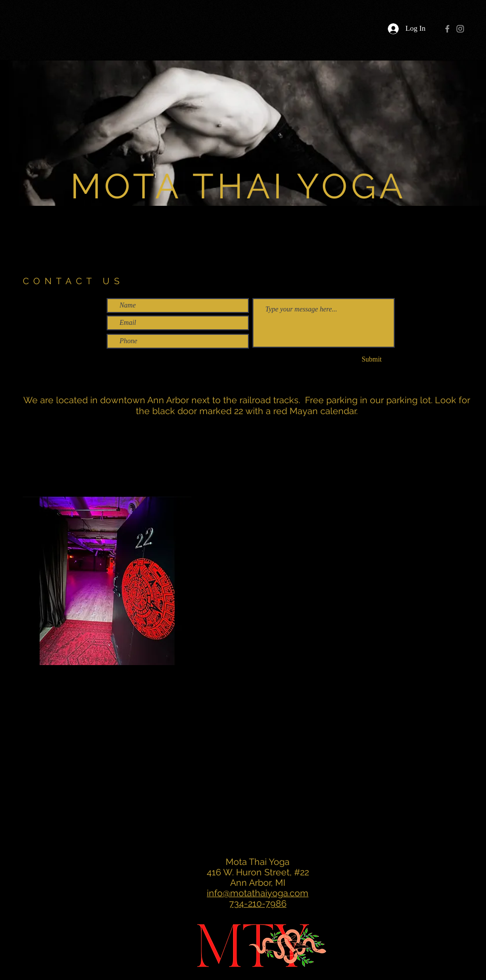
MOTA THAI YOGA (238, 186)
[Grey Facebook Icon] (447, 29)
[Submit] (372, 360)
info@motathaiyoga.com (258, 893)
